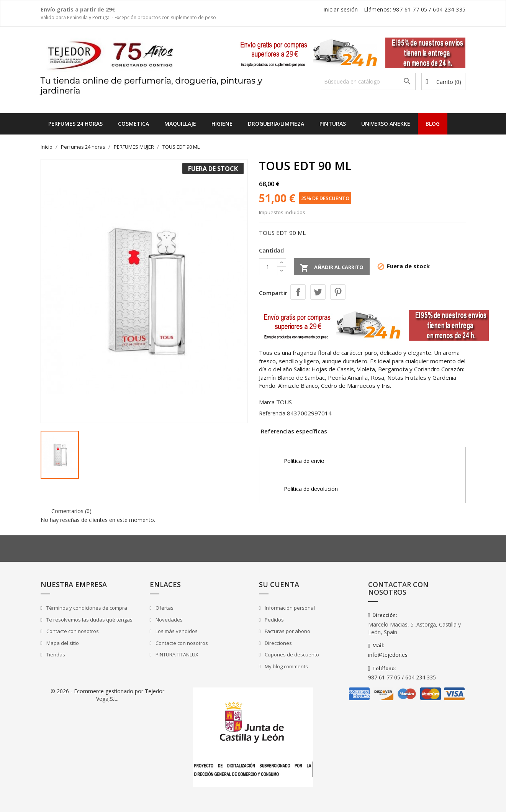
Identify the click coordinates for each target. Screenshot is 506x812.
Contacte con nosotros (72, 631)
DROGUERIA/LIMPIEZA (276, 124)
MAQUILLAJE (180, 124)
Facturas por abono (287, 631)
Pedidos (274, 620)
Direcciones (278, 643)
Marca (267, 402)
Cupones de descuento (291, 655)
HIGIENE (222, 124)
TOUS (284, 402)
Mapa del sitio (62, 643)
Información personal (289, 608)
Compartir (298, 292)
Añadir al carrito (332, 268)
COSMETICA (133, 124)
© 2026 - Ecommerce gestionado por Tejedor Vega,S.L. (107, 695)
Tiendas (55, 655)
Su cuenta (279, 584)
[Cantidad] (268, 267)
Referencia (272, 413)
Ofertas (164, 608)
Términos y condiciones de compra (86, 608)
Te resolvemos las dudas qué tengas (89, 620)
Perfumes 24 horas (75, 124)
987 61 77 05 (410, 9)
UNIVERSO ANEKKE (386, 124)
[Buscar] (368, 81)
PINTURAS (333, 124)
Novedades (169, 620)
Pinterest (338, 292)
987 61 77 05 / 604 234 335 (402, 677)
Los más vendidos (176, 631)
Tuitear (318, 292)
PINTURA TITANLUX (176, 655)
